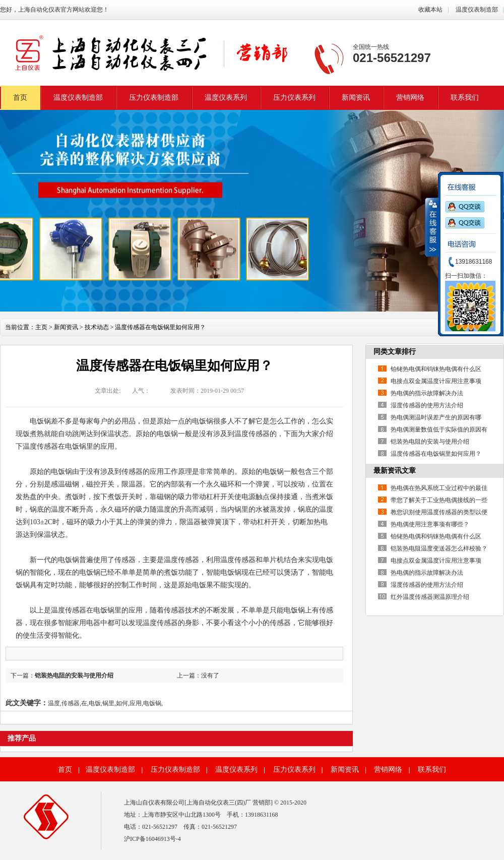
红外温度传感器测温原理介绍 (430, 597)
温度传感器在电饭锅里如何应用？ (436, 454)
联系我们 (465, 98)
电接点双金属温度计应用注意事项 (436, 381)
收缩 (432, 227)
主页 (41, 327)
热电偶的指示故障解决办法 (427, 393)
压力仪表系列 (294, 98)
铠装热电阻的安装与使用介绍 (74, 675)
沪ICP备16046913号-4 (152, 839)
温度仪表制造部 (476, 10)
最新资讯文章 (395, 471)
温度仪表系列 (226, 98)
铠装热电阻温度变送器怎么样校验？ (439, 548)
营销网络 (410, 98)
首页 (20, 98)
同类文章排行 (395, 352)
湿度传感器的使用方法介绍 (427, 405)
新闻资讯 (356, 98)
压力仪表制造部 (154, 98)
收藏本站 (430, 10)
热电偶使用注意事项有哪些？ (430, 524)
